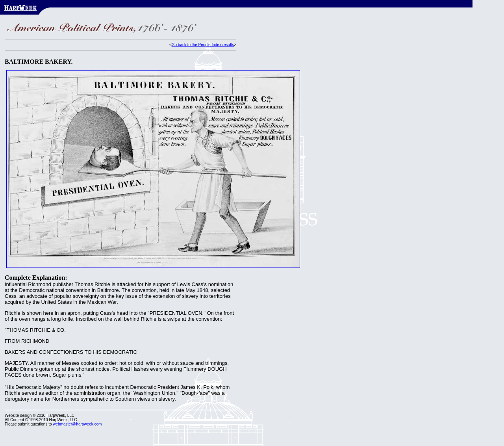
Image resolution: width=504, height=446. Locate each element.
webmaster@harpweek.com (77, 424)
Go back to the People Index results (203, 45)
